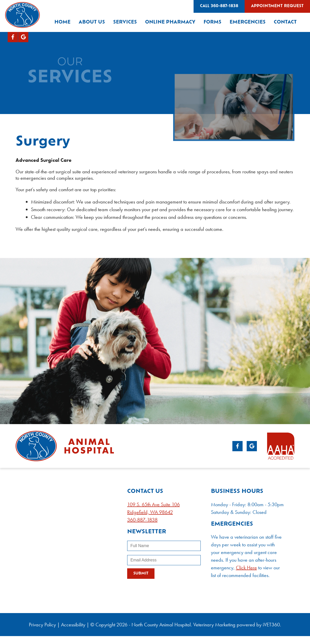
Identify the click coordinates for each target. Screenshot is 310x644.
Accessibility (73, 625)
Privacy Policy (42, 625)
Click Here (246, 568)
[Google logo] (23, 37)
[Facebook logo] (13, 37)
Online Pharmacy (170, 22)
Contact (285, 22)
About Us (92, 22)
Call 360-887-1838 (219, 6)
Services (125, 22)
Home (62, 22)
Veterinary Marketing (214, 625)
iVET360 (271, 625)
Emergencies (248, 22)
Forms (212, 22)
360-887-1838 (142, 520)
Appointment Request (277, 6)
